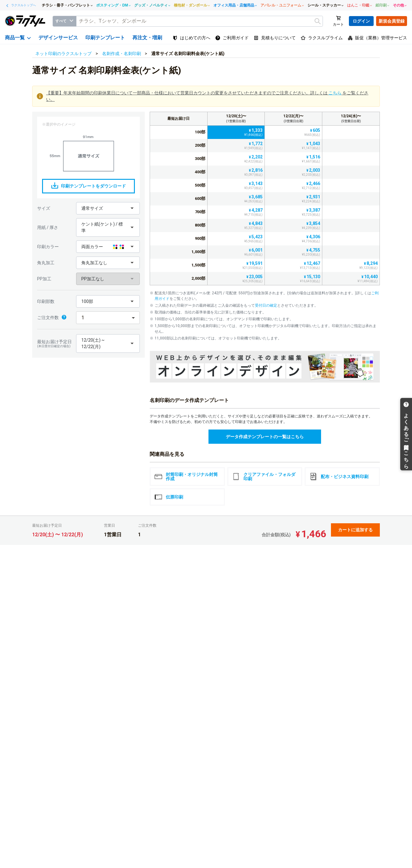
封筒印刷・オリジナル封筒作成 (186, 477)
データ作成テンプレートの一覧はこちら (265, 437)
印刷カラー (48, 247)
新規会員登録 (392, 21)
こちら (335, 93)
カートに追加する (355, 530)
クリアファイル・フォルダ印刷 (264, 477)
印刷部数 (46, 301)
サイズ (44, 208)
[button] (108, 208)
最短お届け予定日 (55, 344)
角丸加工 (46, 263)
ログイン (361, 21)
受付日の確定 (266, 305)
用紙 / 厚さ (48, 227)
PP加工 (44, 279)
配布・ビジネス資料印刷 (339, 477)
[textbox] (200, 21)
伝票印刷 (169, 497)
